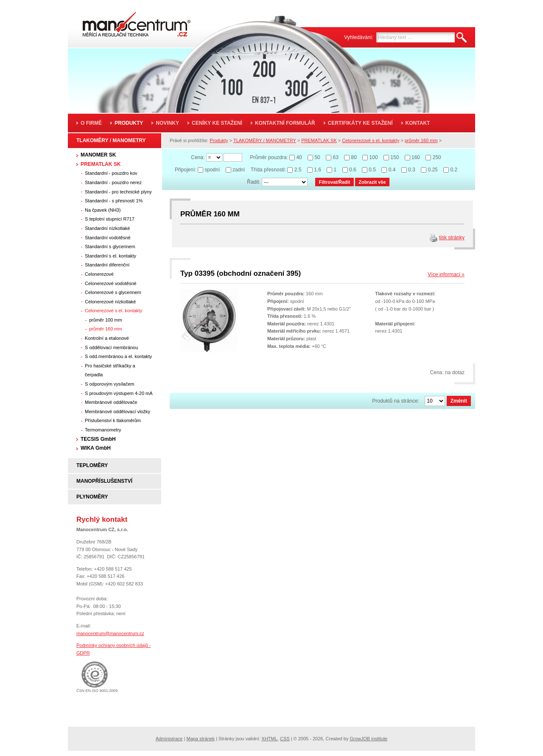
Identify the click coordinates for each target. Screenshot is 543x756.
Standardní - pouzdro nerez (113, 182)
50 (317, 157)
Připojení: (186, 170)
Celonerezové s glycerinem (113, 292)
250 (437, 157)
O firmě (91, 123)
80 (354, 157)
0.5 (372, 170)
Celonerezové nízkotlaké (110, 302)
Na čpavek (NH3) (103, 210)
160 (416, 157)
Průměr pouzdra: (269, 157)
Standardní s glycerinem (110, 246)
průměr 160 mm (106, 329)
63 (335, 157)
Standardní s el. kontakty (111, 256)
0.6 (353, 170)
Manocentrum (125, 22)
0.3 (412, 170)
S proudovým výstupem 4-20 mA (119, 393)
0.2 (454, 170)
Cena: (198, 157)
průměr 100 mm (106, 320)
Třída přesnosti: (268, 170)
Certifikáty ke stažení (360, 123)
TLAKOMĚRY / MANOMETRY (111, 140)
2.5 (298, 170)
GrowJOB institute (368, 739)
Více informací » (446, 274)
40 (299, 157)
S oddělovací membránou (111, 347)
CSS (285, 739)
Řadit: (253, 182)
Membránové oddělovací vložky (118, 412)
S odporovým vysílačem (110, 384)
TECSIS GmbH (98, 439)
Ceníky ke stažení (217, 123)
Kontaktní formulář (285, 123)
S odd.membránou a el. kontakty (118, 356)
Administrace (169, 739)
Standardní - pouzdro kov (111, 173)
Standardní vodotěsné (108, 238)
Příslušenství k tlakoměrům (113, 420)
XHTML (270, 739)
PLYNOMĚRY (92, 497)
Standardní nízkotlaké (107, 228)
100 (374, 157)
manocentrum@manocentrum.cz (110, 633)
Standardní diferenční (107, 265)
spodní (212, 170)
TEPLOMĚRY (92, 465)
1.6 (318, 170)
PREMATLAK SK (101, 164)
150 (395, 157)
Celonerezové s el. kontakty (113, 311)
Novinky (167, 123)
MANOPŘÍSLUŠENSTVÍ (104, 481)
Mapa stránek (200, 739)
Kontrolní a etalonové (107, 338)
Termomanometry (103, 430)
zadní (239, 170)
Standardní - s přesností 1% (114, 201)
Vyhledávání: (359, 37)
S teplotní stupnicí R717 (110, 219)
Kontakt (418, 123)
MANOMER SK (98, 155)
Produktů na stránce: (396, 401)
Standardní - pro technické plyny (118, 192)
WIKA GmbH (96, 448)
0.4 (392, 170)
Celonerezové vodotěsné (111, 283)
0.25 (432, 170)
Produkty (129, 123)
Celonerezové (99, 274)
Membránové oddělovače (111, 402)
